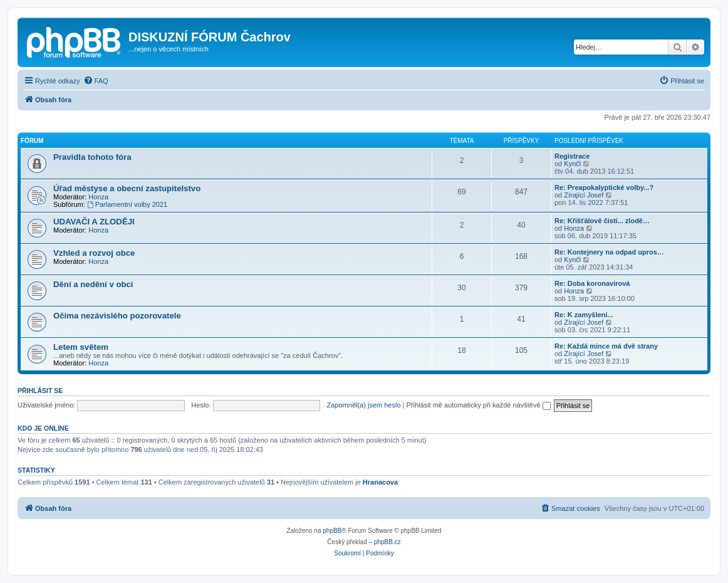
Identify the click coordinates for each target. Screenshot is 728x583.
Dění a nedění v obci (93, 284)
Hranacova (380, 482)
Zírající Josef (584, 195)
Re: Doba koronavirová (592, 283)
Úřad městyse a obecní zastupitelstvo (127, 188)
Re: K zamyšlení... (584, 315)
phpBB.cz (387, 542)
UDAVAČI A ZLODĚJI (94, 222)
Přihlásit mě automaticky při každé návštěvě (479, 405)
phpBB (332, 531)
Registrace (572, 156)
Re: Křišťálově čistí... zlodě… (602, 221)
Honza (98, 197)
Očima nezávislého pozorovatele (117, 316)
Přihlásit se (40, 391)
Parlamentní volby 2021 (127, 204)
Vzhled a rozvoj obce (94, 253)
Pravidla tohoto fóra (92, 157)
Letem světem (81, 347)
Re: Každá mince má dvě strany (606, 346)
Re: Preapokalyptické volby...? (604, 187)
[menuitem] (96, 81)
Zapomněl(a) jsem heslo (364, 405)
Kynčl (572, 164)
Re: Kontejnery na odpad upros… (609, 252)
